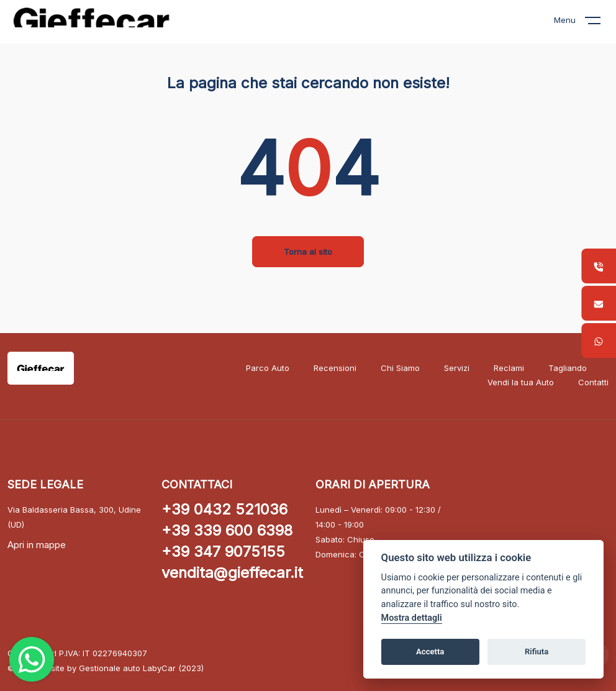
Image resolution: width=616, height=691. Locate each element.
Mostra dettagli (412, 618)
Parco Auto (268, 368)
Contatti (593, 382)
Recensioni (335, 368)
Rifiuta (537, 652)
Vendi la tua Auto (521, 382)
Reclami (509, 368)
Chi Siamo (400, 368)
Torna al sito (308, 252)
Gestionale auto (110, 668)
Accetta (430, 652)
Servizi (457, 368)
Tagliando (568, 368)
